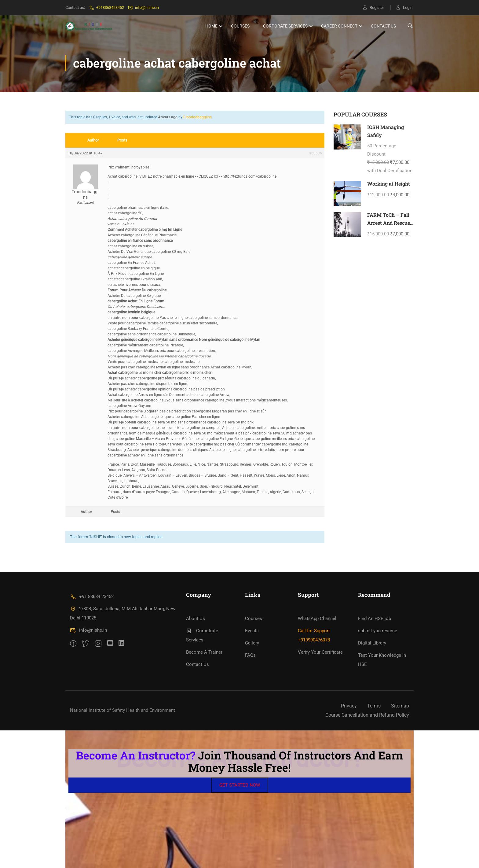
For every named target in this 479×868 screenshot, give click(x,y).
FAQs (250, 655)
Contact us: (75, 7)
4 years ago (168, 117)
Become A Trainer (204, 652)
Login (404, 7)
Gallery (252, 643)
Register (374, 7)
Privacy (349, 706)
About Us (196, 619)
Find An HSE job (375, 619)
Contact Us (383, 26)
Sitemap (400, 706)
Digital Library (372, 643)
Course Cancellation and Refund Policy (367, 715)
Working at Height (389, 184)
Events (252, 631)
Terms (374, 706)
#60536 (316, 153)
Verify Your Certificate (320, 652)
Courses (240, 26)
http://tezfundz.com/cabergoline (250, 176)
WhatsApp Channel (317, 619)
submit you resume (378, 631)
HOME (211, 26)
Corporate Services (285, 26)
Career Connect (339, 26)
